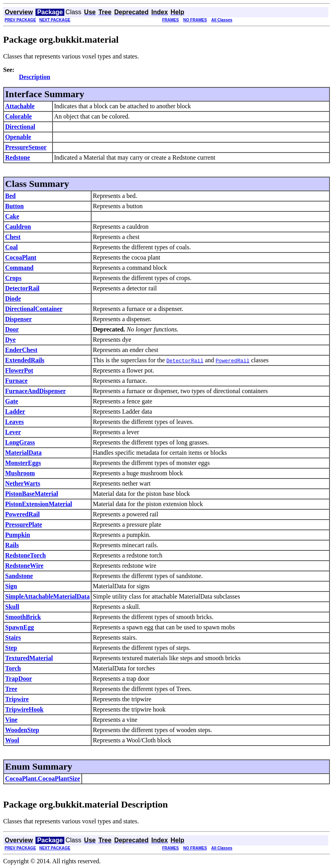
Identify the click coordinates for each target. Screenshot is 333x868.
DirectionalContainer (34, 309)
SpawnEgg (20, 627)
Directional (20, 127)
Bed (10, 196)
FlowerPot (19, 370)
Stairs (13, 637)
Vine (11, 720)
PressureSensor (26, 147)
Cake (12, 216)
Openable (18, 137)
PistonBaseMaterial (32, 494)
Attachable (20, 106)
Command (19, 268)
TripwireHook (24, 709)
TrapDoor (19, 679)
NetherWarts (23, 483)
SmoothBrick (23, 617)
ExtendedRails (25, 360)
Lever (13, 432)
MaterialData (23, 453)
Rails (12, 545)
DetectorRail (22, 288)
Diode (13, 298)
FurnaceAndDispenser (36, 391)
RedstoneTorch (25, 555)
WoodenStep (22, 730)
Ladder (15, 411)
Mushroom (20, 473)
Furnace (16, 381)
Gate (12, 401)
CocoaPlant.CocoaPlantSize (43, 779)
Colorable (19, 116)
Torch (13, 668)
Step (11, 648)
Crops (13, 278)
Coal (11, 247)
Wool (12, 740)
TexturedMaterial (29, 658)
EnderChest (21, 350)
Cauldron (18, 227)
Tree (11, 689)
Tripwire (17, 699)
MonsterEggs (23, 463)
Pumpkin (18, 535)
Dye (10, 340)
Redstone (18, 157)
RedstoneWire (24, 566)
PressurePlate (24, 524)
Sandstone (19, 576)
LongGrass (20, 442)
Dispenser (19, 319)
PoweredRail (22, 514)
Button (14, 206)
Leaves (14, 422)
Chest (13, 237)
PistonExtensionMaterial (39, 504)
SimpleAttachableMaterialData (47, 596)
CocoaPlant (21, 257)
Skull (12, 607)
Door (12, 329)
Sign (11, 586)
